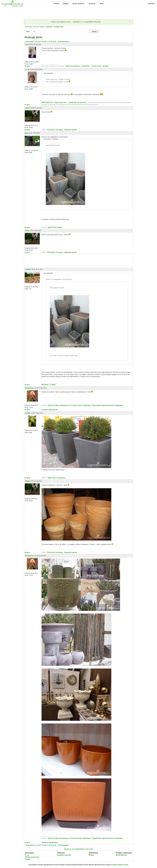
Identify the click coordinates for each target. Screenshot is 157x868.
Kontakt (28, 859)
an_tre (27, 69)
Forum (66, 4)
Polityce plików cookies (120, 865)
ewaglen (28, 269)
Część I (80, 405)
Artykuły (56, 4)
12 (49, 42)
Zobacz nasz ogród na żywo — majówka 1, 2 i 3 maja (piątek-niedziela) (76, 22)
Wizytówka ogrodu (71, 130)
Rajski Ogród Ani (47, 102)
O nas (27, 855)
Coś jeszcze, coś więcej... (55, 130)
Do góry (27, 66)
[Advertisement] (78, 13)
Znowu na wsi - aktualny (100, 66)
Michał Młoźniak (121, 855)
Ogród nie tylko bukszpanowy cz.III (60, 405)
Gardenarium (30, 388)
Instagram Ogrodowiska (50, 410)
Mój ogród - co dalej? (49, 385)
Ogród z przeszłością (73, 66)
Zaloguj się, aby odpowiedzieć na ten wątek (78, 849)
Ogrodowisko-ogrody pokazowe (103, 405)
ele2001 (28, 413)
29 (61, 42)
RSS (91, 855)
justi (27, 133)
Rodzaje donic (59, 27)
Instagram (92, 4)
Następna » (66, 42)
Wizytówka (86, 66)
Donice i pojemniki (46, 27)
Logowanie (151, 4)
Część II (75, 405)
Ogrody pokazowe (78, 4)
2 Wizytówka (118, 405)
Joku (27, 44)
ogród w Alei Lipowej (55, 227)
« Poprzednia (29, 42)
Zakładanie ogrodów (64, 855)
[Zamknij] (130, 22)
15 (55, 42)
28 (59, 42)
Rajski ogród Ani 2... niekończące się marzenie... (71, 102)
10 (45, 42)
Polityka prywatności (32, 857)
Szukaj (94, 32)
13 (51, 42)
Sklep (102, 4)
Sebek (27, 108)
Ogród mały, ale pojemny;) (56, 478)
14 (53, 42)
